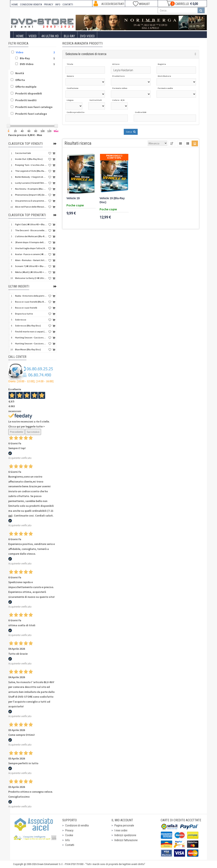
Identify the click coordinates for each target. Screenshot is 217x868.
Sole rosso (21, 320)
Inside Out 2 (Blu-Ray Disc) (29, 159)
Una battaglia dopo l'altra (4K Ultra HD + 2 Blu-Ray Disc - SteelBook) (31, 248)
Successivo (33, 432)
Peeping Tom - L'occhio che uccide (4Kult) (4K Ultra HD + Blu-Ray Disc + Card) (31, 165)
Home (20, 36)
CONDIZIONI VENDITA (31, 4)
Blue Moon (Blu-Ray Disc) (28, 349)
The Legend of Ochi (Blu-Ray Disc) (31, 171)
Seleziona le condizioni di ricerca (86, 54)
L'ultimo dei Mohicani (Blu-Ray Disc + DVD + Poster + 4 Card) (31, 236)
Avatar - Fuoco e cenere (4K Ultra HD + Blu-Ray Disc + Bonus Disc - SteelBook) (31, 254)
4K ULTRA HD (50, 36)
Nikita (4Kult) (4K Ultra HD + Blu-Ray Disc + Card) (31, 272)
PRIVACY (49, 4)
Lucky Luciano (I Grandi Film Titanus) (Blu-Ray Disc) (31, 183)
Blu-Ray (69, 36)
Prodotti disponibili (29, 93)
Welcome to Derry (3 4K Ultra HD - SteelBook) (31, 278)
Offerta (20, 80)
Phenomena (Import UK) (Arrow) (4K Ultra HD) (31, 195)
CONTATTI (68, 4)
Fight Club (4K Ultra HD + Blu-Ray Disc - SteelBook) (31, 224)
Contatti (70, 845)
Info (68, 840)
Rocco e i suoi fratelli (26, 308)
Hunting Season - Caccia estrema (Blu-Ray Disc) (31, 337)
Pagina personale (124, 825)
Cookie (69, 835)
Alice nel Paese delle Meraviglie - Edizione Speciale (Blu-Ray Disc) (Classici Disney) (31, 207)
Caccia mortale (23, 153)
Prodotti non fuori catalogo (34, 107)
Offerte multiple (26, 87)
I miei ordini (121, 830)
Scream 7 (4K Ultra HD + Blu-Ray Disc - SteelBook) (31, 266)
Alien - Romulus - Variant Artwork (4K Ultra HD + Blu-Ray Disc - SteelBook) (31, 260)
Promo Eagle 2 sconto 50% (114, 157)
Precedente (16, 432)
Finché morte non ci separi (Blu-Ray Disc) (31, 332)
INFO (58, 4)
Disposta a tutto (24, 314)
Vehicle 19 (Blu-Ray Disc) (112, 200)
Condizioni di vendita (77, 825)
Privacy (69, 830)
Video (33, 36)
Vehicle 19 (73, 198)
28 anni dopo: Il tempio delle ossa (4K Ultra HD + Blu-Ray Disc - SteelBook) (31, 242)
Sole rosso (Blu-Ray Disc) (28, 326)
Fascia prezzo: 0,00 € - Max (25, 135)
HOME (15, 4)
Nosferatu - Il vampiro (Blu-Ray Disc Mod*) (31, 189)
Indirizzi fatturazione (126, 840)
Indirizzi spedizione (125, 835)
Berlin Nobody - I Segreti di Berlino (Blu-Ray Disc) (31, 177)
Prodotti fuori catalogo (31, 114)
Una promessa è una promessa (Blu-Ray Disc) (31, 201)
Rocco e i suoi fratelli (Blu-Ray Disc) (31, 302)
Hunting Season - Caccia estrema (31, 343)
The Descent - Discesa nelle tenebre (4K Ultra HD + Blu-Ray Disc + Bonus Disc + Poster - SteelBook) (31, 230)
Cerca (131, 132)
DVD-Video (87, 36)
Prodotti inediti (26, 100)
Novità (20, 73)
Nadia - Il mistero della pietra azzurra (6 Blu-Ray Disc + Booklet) (31, 296)
